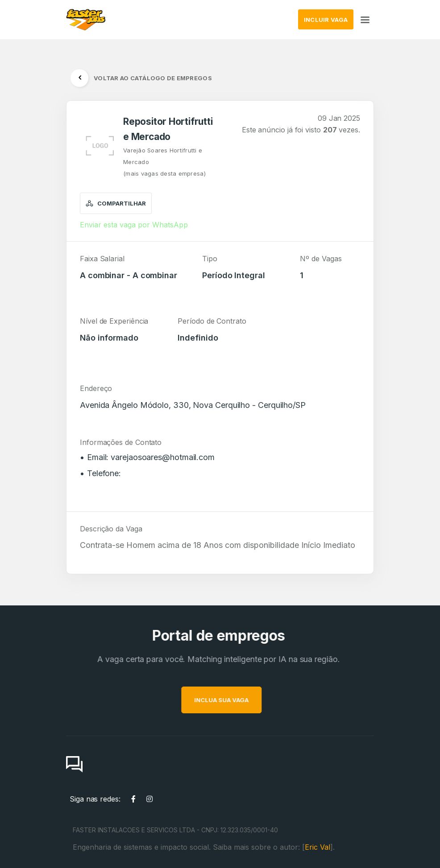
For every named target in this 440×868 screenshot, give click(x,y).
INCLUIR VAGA (326, 20)
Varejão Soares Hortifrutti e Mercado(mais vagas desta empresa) (164, 162)
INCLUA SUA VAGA (239, 700)
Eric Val (318, 847)
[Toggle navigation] (365, 19)
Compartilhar (116, 203)
